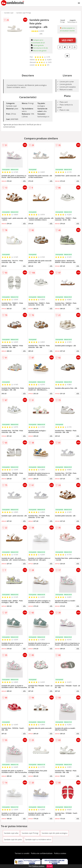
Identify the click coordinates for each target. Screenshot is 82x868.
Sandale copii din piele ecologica (55, 833)
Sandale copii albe (11, 833)
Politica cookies (60, 853)
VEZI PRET (67, 40)
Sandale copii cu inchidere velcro (38, 839)
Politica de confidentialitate (42, 853)
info (24, 181)
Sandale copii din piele (13, 839)
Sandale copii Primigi (24, 13)
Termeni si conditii (22, 853)
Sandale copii (9, 13)
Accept (50, 866)
